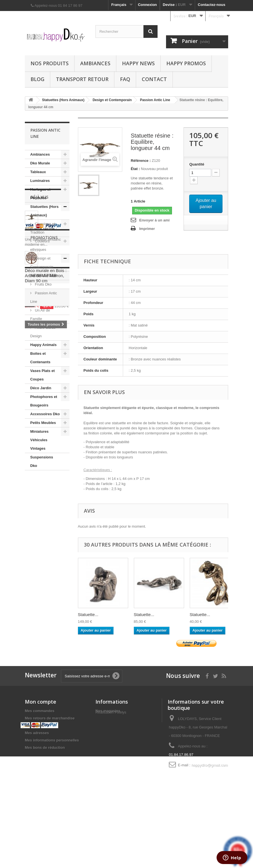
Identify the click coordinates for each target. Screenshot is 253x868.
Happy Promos (186, 63)
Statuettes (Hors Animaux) (44, 211)
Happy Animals (43, 345)
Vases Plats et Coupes (42, 375)
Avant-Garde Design (43, 332)
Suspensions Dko (42, 461)
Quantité (197, 164)
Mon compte (41, 762)
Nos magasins (108, 771)
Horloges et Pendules (40, 194)
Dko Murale (40, 163)
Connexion (147, 5)
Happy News (138, 63)
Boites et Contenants (40, 358)
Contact (154, 79)
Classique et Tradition (43, 228)
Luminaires (40, 181)
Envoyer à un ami (154, 220)
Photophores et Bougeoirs (44, 401)
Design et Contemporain (42, 263)
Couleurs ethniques (40, 245)
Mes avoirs (34, 785)
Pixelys (120, 781)
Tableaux (38, 172)
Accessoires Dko (45, 414)
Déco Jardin (41, 388)
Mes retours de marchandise (50, 778)
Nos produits (50, 63)
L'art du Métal (45, 276)
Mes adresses (37, 793)
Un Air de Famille (40, 315)
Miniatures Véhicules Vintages (39, 440)
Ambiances (95, 63)
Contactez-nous (212, 5)
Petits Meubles (43, 423)
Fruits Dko (43, 284)
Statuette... (88, 614)
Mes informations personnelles (52, 800)
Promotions (44, 564)
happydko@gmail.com (210, 825)
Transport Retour (82, 79)
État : (135, 169)
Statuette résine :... (43, 519)
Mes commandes (40, 771)
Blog (37, 79)
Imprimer (147, 229)
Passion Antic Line (44, 297)
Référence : (141, 161)
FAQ (125, 79)
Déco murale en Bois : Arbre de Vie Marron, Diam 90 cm (46, 602)
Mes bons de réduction (45, 807)
